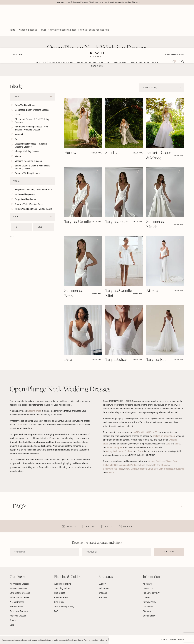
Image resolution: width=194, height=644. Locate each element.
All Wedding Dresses (20, 584)
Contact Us (16, 11)
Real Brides (120, 19)
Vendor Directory (139, 19)
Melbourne (118, 451)
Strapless (169, 469)
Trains (13, 620)
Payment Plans (61, 598)
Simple (134, 469)
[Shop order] (162, 88)
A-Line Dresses (17, 602)
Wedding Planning (63, 584)
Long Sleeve (146, 465)
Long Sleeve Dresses (20, 593)
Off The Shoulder (161, 465)
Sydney (109, 451)
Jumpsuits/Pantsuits (130, 465)
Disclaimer (148, 607)
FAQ (56, 611)
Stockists (103, 598)
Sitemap (147, 611)
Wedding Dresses (28, 30)
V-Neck (111, 473)
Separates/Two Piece (113, 469)
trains (177, 444)
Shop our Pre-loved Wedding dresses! (88, 2)
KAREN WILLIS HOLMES (145, 432)
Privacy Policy (150, 602)
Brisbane (129, 451)
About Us (41, 19)
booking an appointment (164, 436)
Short (127, 469)
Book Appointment (174, 11)
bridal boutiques (115, 447)
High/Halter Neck (111, 465)
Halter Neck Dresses (19, 598)
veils (168, 444)
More (155, 19)
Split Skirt (158, 469)
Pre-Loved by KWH (152, 593)
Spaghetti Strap (146, 469)
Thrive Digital (177, 639)
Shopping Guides (62, 588)
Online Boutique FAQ (64, 607)
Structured (179, 469)
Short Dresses (16, 607)
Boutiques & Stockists (61, 19)
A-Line (152, 461)
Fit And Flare (171, 461)
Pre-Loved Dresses (19, 611)
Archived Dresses (18, 616)
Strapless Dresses (18, 588)
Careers (147, 598)
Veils (12, 625)
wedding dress (34, 411)
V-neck (19, 425)
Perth (140, 451)
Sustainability (149, 616)
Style (44, 30)
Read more (97, 66)
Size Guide (59, 602)
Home (13, 30)
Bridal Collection (86, 19)
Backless (160, 461)
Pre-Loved (105, 19)
